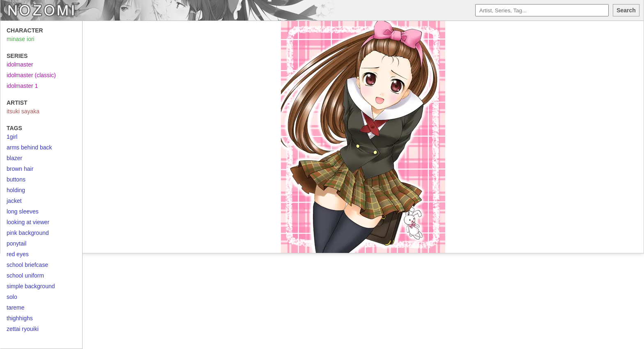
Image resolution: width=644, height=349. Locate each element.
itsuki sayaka (23, 111)
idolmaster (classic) (31, 75)
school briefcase (27, 265)
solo (12, 297)
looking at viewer (28, 222)
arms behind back (29, 147)
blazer (14, 158)
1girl (12, 137)
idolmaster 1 (22, 86)
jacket (14, 201)
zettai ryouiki (23, 329)
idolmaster (20, 64)
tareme (16, 308)
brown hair (20, 169)
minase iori (21, 39)
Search (626, 10)
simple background (31, 286)
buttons (16, 179)
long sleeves (23, 211)
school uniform (25, 276)
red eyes (18, 254)
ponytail (16, 243)
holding (16, 190)
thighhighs (20, 318)
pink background (28, 233)
